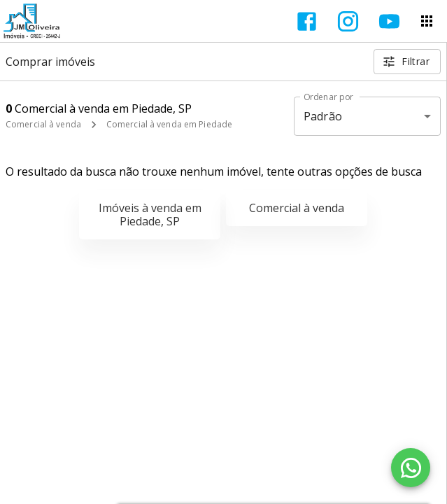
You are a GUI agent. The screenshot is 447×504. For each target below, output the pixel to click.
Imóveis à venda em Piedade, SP (150, 215)
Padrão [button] (323, 116)
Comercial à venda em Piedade (169, 124)
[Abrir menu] (427, 21)
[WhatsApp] (411, 468)
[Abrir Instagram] (348, 21)
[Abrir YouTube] (389, 21)
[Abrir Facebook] (307, 21)
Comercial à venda (43, 124)
